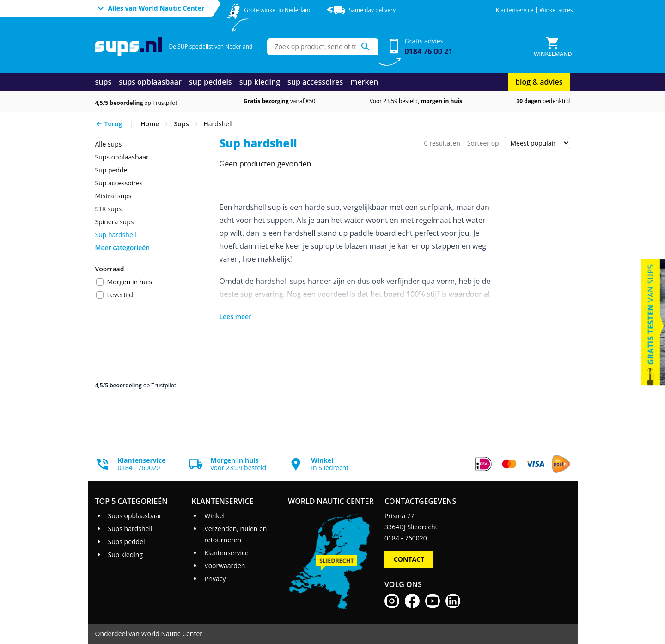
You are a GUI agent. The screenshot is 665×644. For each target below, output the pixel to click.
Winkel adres (556, 10)
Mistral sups (113, 196)
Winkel (214, 516)
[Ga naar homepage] (128, 46)
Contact (409, 559)
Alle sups (109, 144)
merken (364, 82)
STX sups (109, 209)
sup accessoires (315, 82)
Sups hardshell (130, 529)
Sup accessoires (119, 183)
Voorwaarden (225, 566)
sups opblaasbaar (150, 82)
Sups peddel (126, 542)
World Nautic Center (172, 634)
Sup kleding (125, 555)
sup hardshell (116, 235)
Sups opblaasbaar (122, 157)
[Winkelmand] (553, 47)
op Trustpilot (136, 103)
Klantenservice (515, 10)
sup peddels (210, 82)
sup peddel (112, 170)
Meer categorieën (123, 248)
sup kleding (260, 82)
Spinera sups (115, 222)
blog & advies (539, 82)
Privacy (215, 579)
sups (104, 82)
